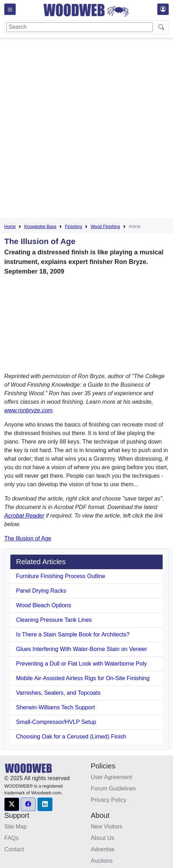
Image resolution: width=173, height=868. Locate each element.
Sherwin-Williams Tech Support (55, 707)
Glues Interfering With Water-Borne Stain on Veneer (82, 649)
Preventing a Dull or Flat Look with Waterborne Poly (82, 664)
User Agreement (112, 777)
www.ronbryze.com (28, 410)
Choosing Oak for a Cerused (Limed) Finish (71, 737)
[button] (12, 804)
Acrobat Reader (24, 516)
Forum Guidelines (113, 788)
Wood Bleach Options (44, 605)
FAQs (11, 838)
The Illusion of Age (28, 538)
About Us (103, 838)
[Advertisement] (86, 129)
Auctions (102, 861)
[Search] (80, 27)
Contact (14, 849)
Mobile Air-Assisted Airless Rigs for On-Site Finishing (83, 678)
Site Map (16, 827)
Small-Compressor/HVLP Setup (56, 722)
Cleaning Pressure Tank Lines (54, 620)
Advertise (103, 849)
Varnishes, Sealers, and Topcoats (58, 693)
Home (10, 227)
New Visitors (107, 827)
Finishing (73, 227)
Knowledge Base (40, 227)
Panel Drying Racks (41, 591)
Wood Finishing (105, 227)
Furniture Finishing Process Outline (61, 576)
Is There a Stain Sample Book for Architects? (73, 634)
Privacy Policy (109, 800)
